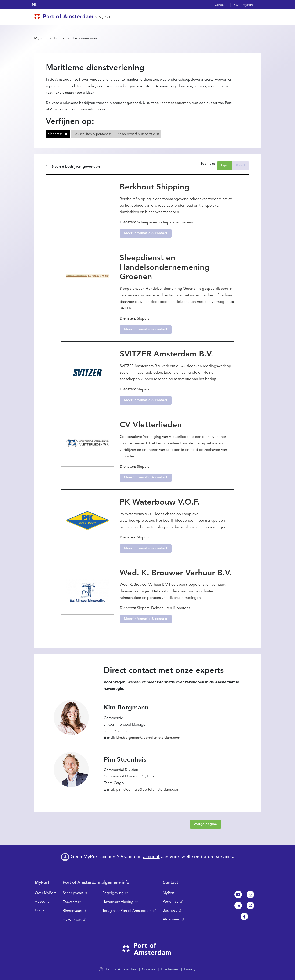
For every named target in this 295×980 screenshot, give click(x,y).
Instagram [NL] (250, 894)
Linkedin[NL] (238, 905)
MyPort (104, 17)
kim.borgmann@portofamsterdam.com (148, 738)
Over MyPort (244, 5)
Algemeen (171, 919)
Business (170, 910)
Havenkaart (72, 919)
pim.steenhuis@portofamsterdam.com (148, 789)
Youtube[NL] (238, 894)
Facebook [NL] (244, 916)
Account (42, 902)
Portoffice (171, 902)
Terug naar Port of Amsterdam (127, 911)
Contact (221, 5)
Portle (59, 38)
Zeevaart (70, 902)
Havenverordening (118, 902)
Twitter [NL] (250, 905)
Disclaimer (170, 969)
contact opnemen (176, 103)
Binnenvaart (72, 911)
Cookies (149, 969)
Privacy (190, 969)
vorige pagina (206, 824)
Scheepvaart (73, 893)
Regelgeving (113, 893)
